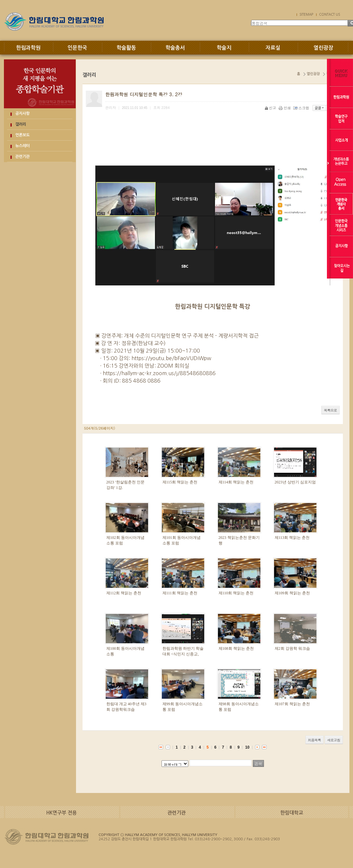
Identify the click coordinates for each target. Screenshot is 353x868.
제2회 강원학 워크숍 (292, 648)
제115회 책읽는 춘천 (180, 482)
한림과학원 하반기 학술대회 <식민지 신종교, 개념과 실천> (183, 654)
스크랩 (302, 108)
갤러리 (21, 124)
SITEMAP (306, 14)
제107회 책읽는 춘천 (292, 704)
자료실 (273, 48)
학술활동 (126, 48)
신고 (271, 108)
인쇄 (285, 108)
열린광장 (323, 48)
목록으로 (330, 410)
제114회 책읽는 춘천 (236, 482)
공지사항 (23, 114)
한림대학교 (292, 813)
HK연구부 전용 (61, 813)
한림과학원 (28, 48)
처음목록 (315, 740)
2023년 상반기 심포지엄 (295, 482)
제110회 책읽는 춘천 (236, 593)
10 (247, 747)
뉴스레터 (23, 146)
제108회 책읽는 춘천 (236, 648)
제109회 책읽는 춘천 (292, 593)
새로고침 (334, 740)
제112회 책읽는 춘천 (124, 593)
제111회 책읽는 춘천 (180, 593)
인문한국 (77, 48)
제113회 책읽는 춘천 (292, 538)
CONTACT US (330, 14)
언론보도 (23, 135)
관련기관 (23, 157)
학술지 (224, 48)
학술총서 (175, 48)
